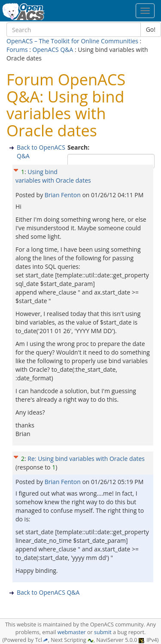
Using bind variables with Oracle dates (53, 176)
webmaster (72, 632)
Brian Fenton (64, 195)
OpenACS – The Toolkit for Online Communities (72, 41)
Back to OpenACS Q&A (48, 592)
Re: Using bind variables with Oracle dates (86, 459)
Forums (17, 50)
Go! (151, 29)
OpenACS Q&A (53, 50)
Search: (79, 147)
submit (103, 632)
